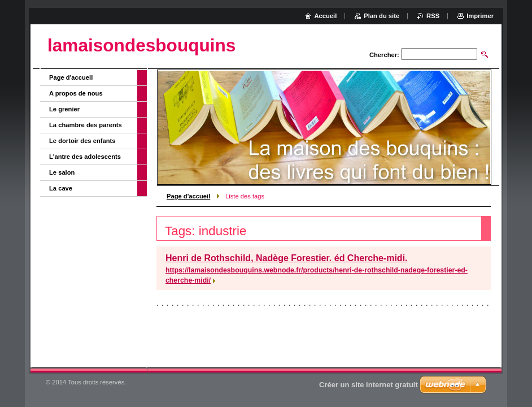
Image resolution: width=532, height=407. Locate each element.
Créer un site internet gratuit (369, 385)
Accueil (326, 16)
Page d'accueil (188, 196)
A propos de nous (76, 93)
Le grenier (64, 109)
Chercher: (384, 55)
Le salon (62, 172)
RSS (433, 16)
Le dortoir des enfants (82, 141)
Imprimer (480, 16)
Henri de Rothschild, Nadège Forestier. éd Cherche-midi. (287, 258)
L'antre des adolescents (85, 157)
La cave (61, 188)
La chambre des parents (86, 125)
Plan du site (381, 16)
